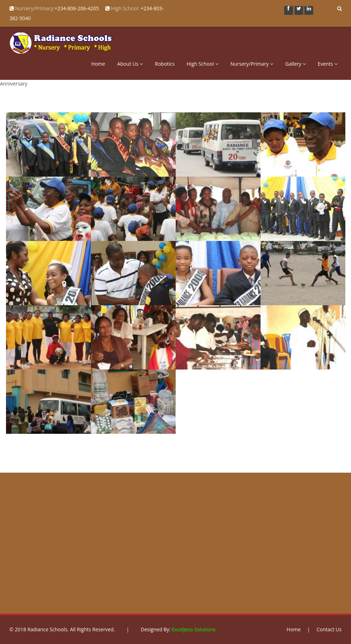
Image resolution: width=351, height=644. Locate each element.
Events (328, 64)
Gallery (296, 64)
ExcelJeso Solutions (194, 629)
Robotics (165, 64)
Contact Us (329, 629)
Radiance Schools (47, 629)
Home (98, 64)
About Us (130, 64)
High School (203, 64)
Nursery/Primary (252, 64)
